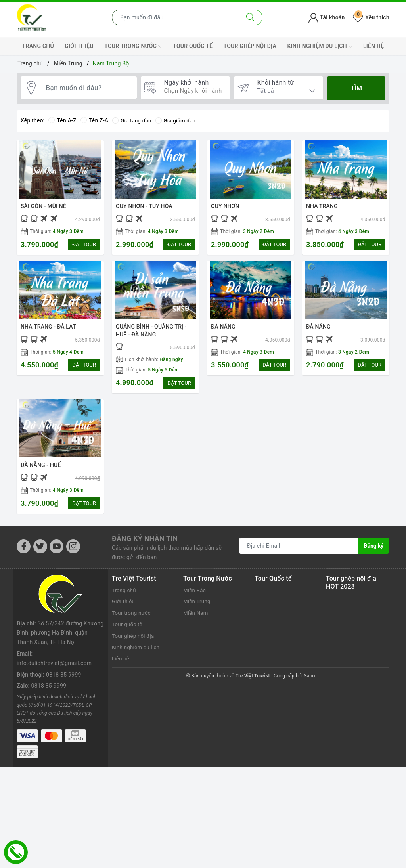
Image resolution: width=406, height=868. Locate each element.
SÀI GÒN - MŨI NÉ (43, 206)
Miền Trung (197, 607)
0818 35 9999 (64, 642)
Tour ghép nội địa (250, 46)
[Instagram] (73, 552)
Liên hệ (373, 46)
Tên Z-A (94, 120)
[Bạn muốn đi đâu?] (88, 88)
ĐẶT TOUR (84, 244)
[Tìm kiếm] (250, 17)
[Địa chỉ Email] (298, 552)
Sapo (309, 682)
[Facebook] (24, 552)
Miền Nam (196, 619)
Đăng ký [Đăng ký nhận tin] (373, 552)
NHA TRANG (322, 206)
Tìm (356, 88)
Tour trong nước (133, 46)
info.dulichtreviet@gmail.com (54, 631)
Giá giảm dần (178, 120)
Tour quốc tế (193, 46)
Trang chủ (38, 46)
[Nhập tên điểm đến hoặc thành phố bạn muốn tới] (175, 17)
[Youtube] (56, 552)
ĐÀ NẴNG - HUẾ (41, 469)
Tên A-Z (62, 120)
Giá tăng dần (133, 120)
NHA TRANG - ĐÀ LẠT (48, 329)
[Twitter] (40, 552)
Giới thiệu (79, 46)
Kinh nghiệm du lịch (320, 46)
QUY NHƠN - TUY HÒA (144, 206)
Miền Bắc (195, 596)
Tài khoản (327, 17)
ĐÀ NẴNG (223, 329)
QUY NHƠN (225, 206)
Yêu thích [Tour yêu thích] (371, 17)
